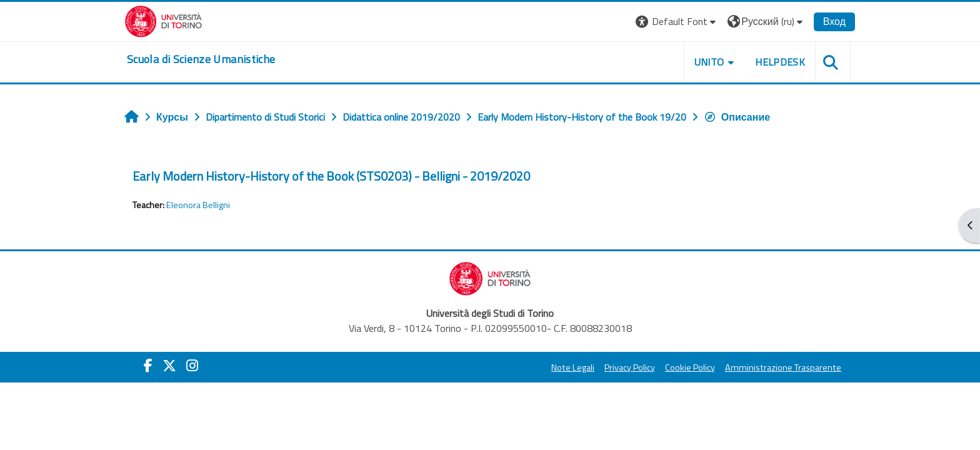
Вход (834, 21)
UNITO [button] (709, 62)
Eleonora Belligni (198, 205)
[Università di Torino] (163, 20)
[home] (201, 59)
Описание (737, 117)
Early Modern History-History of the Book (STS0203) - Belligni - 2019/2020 (331, 176)
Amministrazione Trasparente (783, 367)
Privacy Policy (630, 367)
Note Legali (573, 367)
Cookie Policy (690, 367)
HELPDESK (780, 62)
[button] (677, 22)
